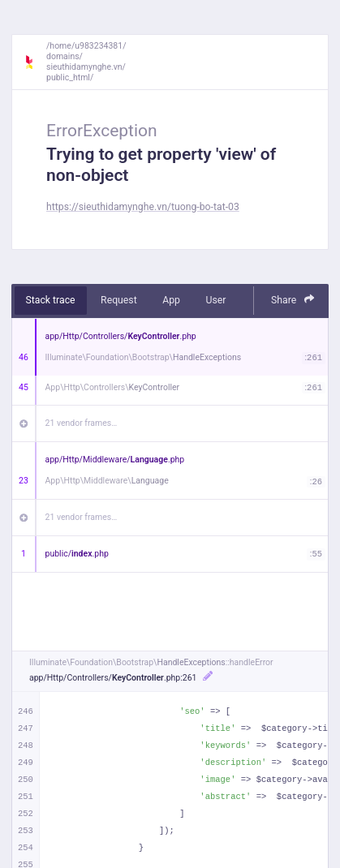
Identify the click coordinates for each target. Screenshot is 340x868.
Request (119, 300)
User (215, 300)
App (171, 300)
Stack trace (51, 300)
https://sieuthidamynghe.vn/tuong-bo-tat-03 (143, 207)
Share (293, 300)
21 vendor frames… (82, 423)
